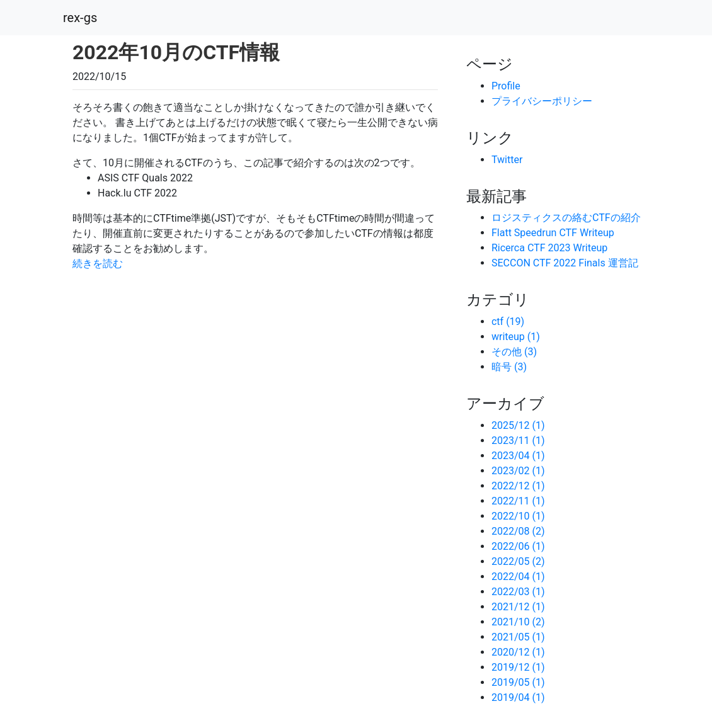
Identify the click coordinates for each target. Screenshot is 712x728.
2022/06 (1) (518, 546)
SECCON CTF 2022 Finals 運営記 (565, 263)
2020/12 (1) (518, 652)
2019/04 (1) (518, 697)
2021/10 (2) (518, 622)
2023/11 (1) (518, 441)
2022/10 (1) (518, 516)
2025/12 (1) (518, 425)
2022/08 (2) (518, 531)
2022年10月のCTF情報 (176, 52)
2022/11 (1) (518, 501)
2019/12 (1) (518, 667)
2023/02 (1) (518, 471)
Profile (506, 86)
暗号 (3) (509, 367)
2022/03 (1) (518, 592)
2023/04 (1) (518, 456)
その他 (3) (514, 352)
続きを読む (98, 264)
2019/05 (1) (518, 682)
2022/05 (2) (518, 561)
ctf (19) (508, 321)
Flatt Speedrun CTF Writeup (553, 233)
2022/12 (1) (518, 486)
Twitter (507, 160)
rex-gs (80, 18)
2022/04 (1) (518, 577)
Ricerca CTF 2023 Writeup (549, 248)
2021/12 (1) (518, 607)
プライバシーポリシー (542, 101)
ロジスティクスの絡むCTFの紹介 (566, 218)
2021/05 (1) (518, 637)
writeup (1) (516, 337)
